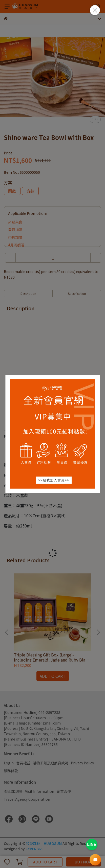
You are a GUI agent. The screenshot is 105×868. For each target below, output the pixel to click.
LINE (92, 845)
